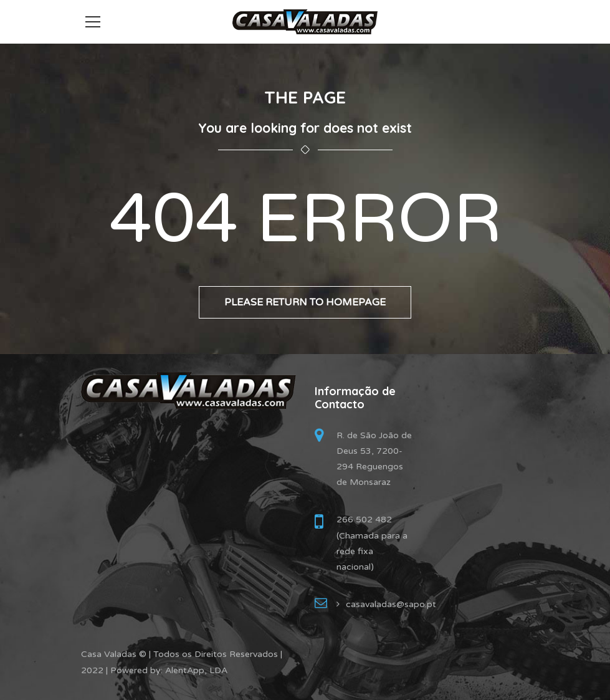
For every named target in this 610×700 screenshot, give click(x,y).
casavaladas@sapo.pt (391, 604)
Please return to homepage (305, 302)
